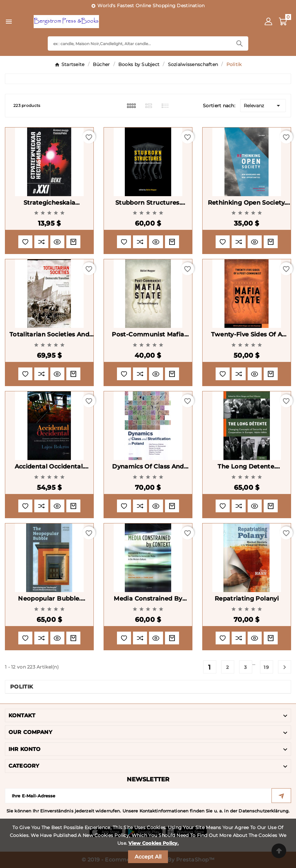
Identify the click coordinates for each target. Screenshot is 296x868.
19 (267, 667)
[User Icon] (268, 21)
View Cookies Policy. (154, 843)
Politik (22, 687)
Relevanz (263, 106)
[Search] (139, 43)
